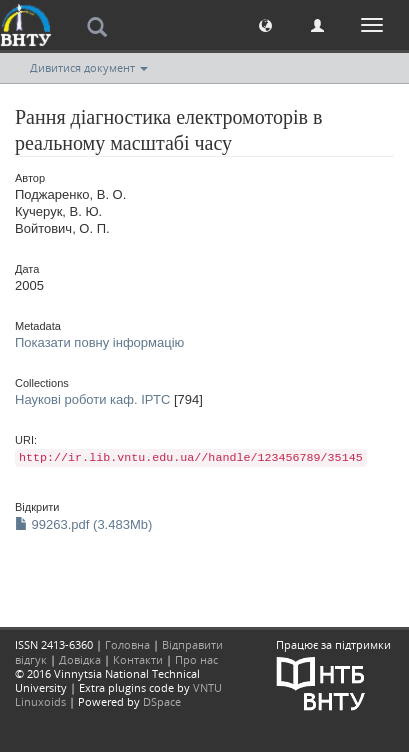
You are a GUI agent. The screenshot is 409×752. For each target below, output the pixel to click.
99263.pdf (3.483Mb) (83, 524)
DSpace (162, 701)
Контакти (138, 659)
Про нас (196, 659)
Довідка (80, 659)
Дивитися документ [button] (89, 67)
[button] (265, 24)
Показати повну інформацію (99, 342)
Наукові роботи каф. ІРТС (92, 399)
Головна (127, 644)
